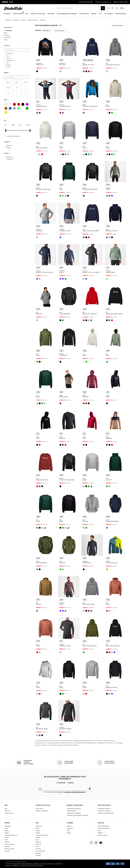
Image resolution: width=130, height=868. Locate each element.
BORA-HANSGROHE (103, 826)
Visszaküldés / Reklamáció (74, 813)
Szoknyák (38, 849)
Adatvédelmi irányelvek (104, 809)
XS (17, 88)
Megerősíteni (89, 789)
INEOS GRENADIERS (104, 828)
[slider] (6, 130)
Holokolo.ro (59, 864)
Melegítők (38, 853)
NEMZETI (100, 833)
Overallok (7, 851)
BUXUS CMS (16, 864)
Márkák (69, 833)
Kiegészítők (70, 828)
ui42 (23, 864)
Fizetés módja (39, 809)
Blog (6, 809)
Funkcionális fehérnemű (11, 835)
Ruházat (69, 826)
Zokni (6, 840)
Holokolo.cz (36, 864)
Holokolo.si (8, 865)
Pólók (37, 846)
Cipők (68, 831)
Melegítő (7, 842)
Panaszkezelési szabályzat (74, 809)
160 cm (25, 82)
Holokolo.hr (32, 865)
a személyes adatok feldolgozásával (75, 792)
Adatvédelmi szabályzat (104, 811)
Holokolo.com (16, 865)
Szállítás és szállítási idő (42, 811)
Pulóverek (38, 844)
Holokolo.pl (44, 864)
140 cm (8, 88)
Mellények (7, 846)
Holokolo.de (25, 865)
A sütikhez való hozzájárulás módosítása (77, 815)
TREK (99, 831)
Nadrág (7, 831)
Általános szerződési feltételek (106, 813)
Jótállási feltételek (71, 811)
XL (25, 93)
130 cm (8, 82)
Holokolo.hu (51, 864)
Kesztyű (7, 837)
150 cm (17, 82)
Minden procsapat (102, 835)
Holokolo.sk (29, 864)
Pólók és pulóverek (10, 849)
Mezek (6, 828)
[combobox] (123, 9)
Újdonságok (8, 826)
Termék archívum (9, 813)
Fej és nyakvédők (9, 844)
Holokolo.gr (40, 865)
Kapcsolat (7, 811)
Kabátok (7, 833)
